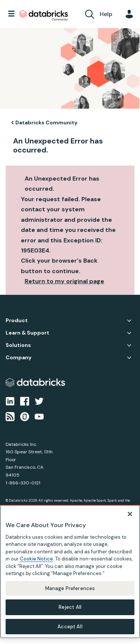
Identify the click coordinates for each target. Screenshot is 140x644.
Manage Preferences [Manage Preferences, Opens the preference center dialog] (70, 592)
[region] (70, 575)
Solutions (18, 345)
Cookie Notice (36, 563)
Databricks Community (44, 16)
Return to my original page (64, 281)
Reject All (70, 611)
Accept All (70, 630)
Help (106, 14)
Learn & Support (27, 333)
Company (18, 358)
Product (17, 321)
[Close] (130, 517)
